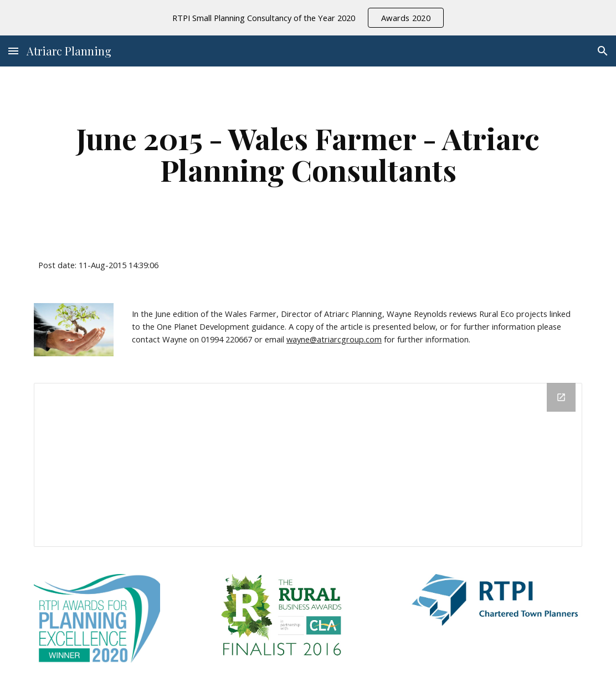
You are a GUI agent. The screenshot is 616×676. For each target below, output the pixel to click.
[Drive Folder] (308, 465)
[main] (308, 154)
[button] (13, 51)
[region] (308, 18)
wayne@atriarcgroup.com (334, 339)
